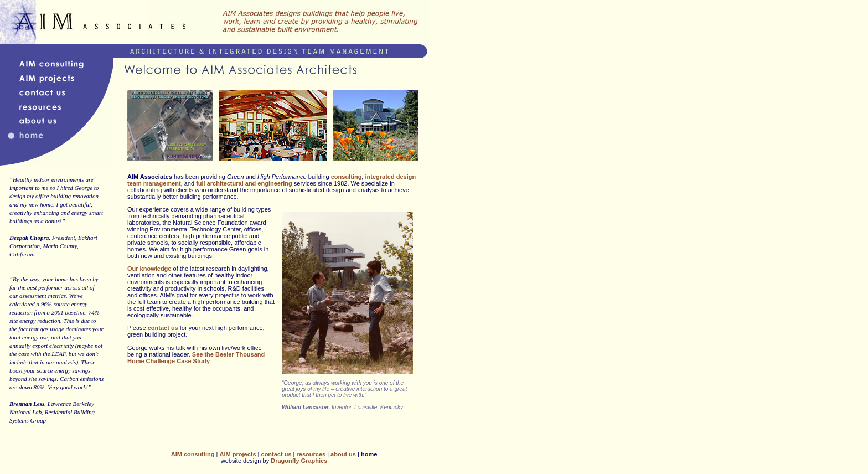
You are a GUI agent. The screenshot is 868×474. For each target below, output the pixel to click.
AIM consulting (193, 454)
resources (311, 454)
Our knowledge (149, 269)
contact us (163, 328)
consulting (347, 177)
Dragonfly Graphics (299, 461)
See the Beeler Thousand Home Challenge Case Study (196, 358)
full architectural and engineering (244, 183)
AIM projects (238, 454)
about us (343, 454)
